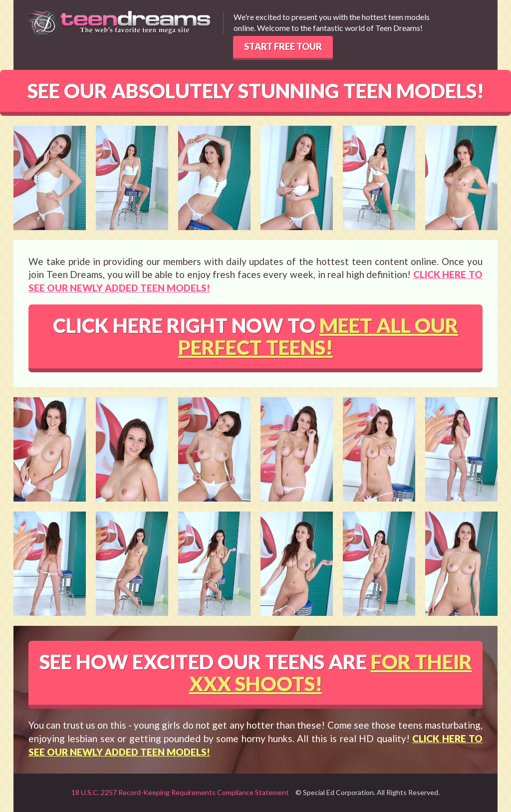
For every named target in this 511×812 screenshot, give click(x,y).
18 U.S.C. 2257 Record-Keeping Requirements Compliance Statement (180, 792)
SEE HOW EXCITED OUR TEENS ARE (256, 673)
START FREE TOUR (283, 46)
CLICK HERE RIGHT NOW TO (255, 336)
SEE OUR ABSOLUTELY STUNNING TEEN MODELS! (256, 91)
